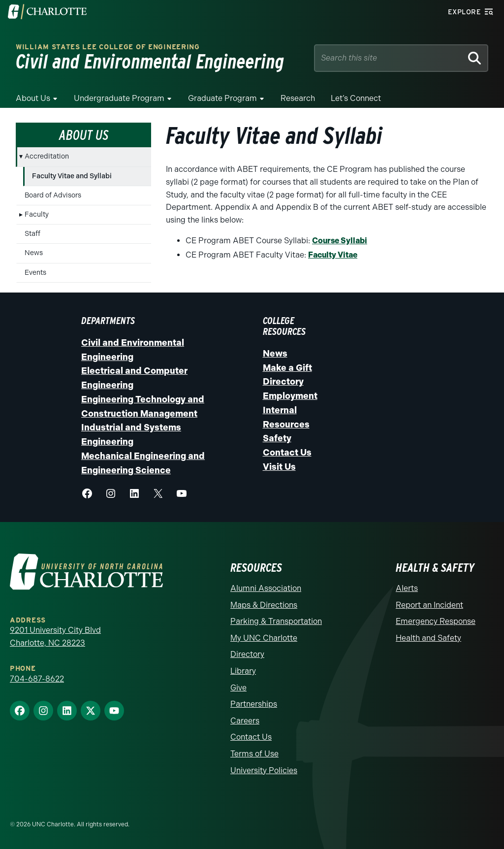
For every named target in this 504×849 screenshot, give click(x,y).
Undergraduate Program (119, 98)
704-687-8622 (37, 679)
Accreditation (47, 156)
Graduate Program (222, 98)
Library (243, 671)
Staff (32, 234)
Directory (283, 382)
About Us (33, 98)
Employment (290, 396)
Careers (245, 721)
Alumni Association (266, 588)
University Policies (264, 770)
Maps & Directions (264, 605)
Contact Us (287, 453)
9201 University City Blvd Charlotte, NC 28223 (55, 637)
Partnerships (254, 704)
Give (238, 688)
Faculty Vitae (333, 255)
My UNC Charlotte (264, 638)
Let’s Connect (356, 98)
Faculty (37, 214)
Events (35, 273)
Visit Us (279, 467)
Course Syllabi (340, 241)
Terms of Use (254, 754)
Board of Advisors (53, 195)
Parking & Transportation (276, 621)
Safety (277, 438)
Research (298, 98)
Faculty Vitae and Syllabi (72, 176)
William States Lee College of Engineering (108, 47)
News (34, 253)
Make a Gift (287, 368)
